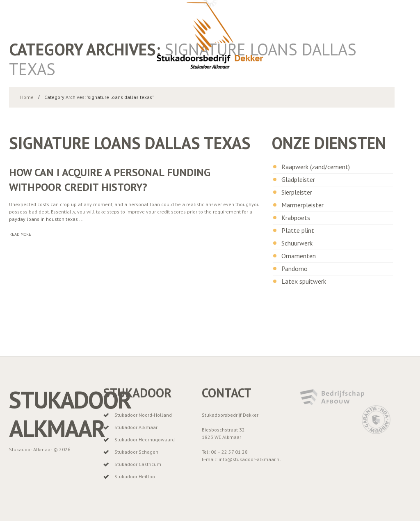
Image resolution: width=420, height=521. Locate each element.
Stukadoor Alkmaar (70, 414)
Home (27, 97)
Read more (20, 234)
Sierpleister (297, 192)
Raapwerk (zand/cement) (316, 167)
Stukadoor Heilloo (135, 476)
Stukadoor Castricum (138, 464)
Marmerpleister (302, 205)
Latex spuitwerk (304, 281)
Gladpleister (298, 179)
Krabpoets (296, 218)
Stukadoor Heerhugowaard (145, 440)
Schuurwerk (297, 243)
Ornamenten (299, 256)
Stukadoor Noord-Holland (143, 415)
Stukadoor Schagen (136, 452)
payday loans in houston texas (43, 219)
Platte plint (298, 230)
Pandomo (294, 269)
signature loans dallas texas (130, 143)
